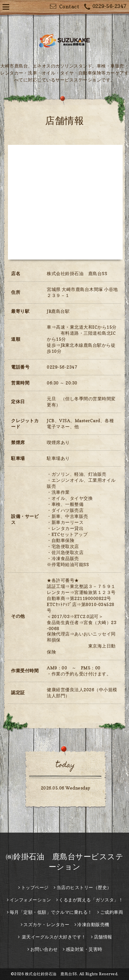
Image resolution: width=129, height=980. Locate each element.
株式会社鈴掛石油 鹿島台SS (51, 974)
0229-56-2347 (105, 7)
